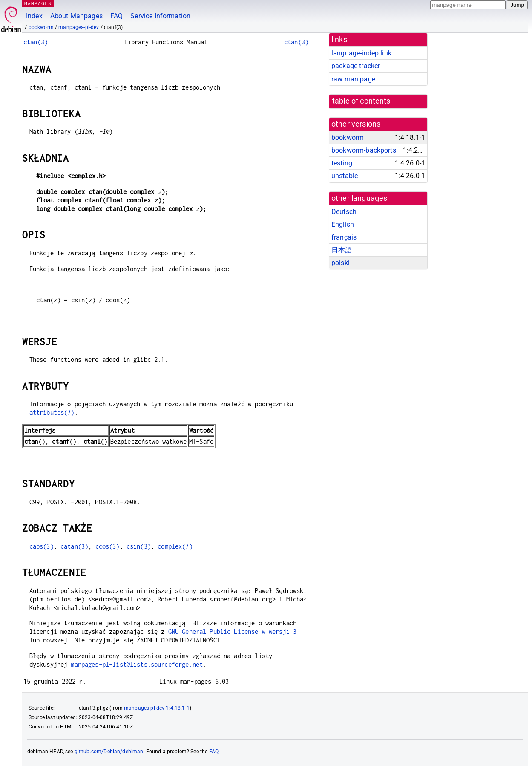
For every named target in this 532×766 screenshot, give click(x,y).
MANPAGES (38, 3)
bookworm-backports (364, 150)
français (344, 237)
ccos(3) (108, 546)
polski (341, 263)
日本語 (342, 250)
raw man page (353, 79)
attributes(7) (52, 412)
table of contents (361, 101)
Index (34, 16)
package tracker (356, 66)
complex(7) (175, 546)
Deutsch (344, 212)
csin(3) (139, 546)
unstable (345, 176)
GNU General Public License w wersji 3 (233, 632)
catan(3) (74, 546)
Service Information (160, 16)
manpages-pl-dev (79, 27)
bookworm (41, 27)
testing (342, 163)
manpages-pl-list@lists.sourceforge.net (137, 664)
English (343, 224)
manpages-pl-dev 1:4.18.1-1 (157, 708)
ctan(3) (36, 42)
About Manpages (76, 16)
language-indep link (361, 53)
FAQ (116, 16)
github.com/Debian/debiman (109, 752)
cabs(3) (42, 546)
